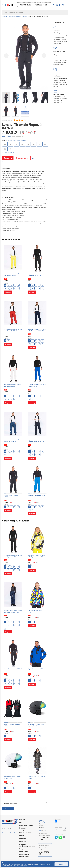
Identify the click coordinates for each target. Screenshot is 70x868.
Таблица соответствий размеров (17, 140)
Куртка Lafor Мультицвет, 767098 (35, 611)
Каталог (22, 819)
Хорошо (61, 864)
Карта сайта (24, 852)
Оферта (22, 849)
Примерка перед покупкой (10, 162)
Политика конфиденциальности (27, 845)
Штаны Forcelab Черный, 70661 (13, 669)
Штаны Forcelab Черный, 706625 (11, 496)
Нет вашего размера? (8, 152)
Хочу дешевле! (6, 136)
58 (39, 144)
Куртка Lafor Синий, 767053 (36, 669)
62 (5, 149)
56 (34, 144)
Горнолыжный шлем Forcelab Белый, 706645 (12, 777)
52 (22, 144)
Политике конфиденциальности (36, 864)
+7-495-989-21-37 (24, 5)
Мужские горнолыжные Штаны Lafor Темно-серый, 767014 (37, 441)
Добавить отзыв (8, 809)
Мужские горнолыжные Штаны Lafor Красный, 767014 (13, 330)
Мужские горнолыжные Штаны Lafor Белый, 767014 (13, 385)
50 (16, 144)
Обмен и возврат (25, 833)
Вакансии (23, 838)
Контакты (23, 841)
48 (11, 144)
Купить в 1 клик (23, 158)
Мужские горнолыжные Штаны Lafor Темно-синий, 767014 (37, 330)
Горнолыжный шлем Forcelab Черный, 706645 (36, 725)
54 (28, 144)
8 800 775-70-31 (41, 5)
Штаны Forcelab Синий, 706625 (37, 495)
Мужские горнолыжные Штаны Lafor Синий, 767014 (37, 385)
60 (45, 144)
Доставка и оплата (26, 825)
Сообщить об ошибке (9, 833)
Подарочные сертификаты (24, 855)
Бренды (22, 835)
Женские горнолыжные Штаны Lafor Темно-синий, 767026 (13, 611)
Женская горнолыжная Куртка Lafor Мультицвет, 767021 (37, 556)
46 (5, 144)
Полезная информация (24, 829)
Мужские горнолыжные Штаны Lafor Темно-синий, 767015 (13, 441)
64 (11, 149)
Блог (21, 822)
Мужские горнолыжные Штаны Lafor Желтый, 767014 (13, 275)
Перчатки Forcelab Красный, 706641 (12, 725)
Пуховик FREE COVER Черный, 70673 (37, 777)
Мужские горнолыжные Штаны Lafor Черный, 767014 (37, 275)
